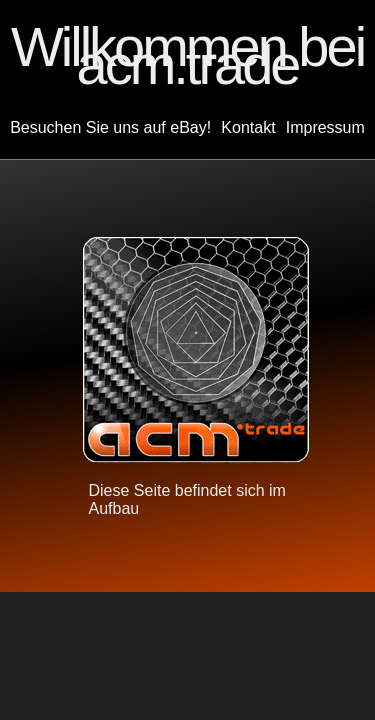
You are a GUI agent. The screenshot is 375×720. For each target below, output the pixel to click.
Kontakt (248, 127)
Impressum (325, 127)
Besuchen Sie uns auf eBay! (110, 127)
